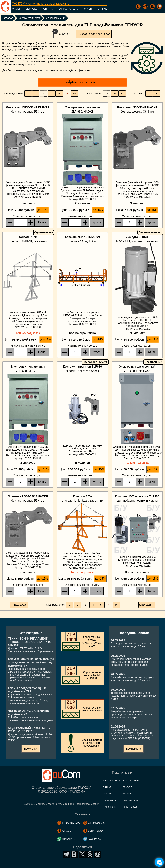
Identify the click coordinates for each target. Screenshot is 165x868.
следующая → (147, 605)
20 (114, 94)
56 (75, 94)
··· (67, 94)
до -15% (43, 210)
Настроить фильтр (85, 82)
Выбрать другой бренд (91, 34)
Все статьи (31, 749)
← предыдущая (19, 605)
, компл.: (28, 346)
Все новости (133, 749)
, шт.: (28, 216)
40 (122, 94)
